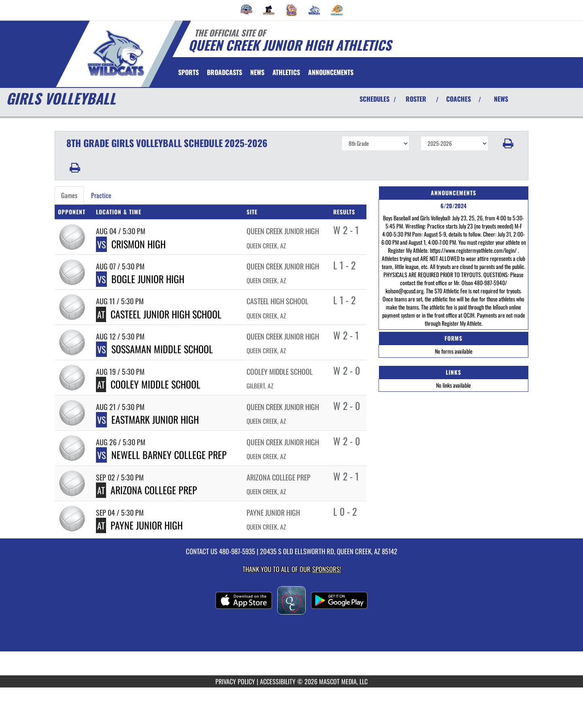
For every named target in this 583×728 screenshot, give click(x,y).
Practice (101, 195)
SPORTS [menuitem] (188, 72)
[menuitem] (247, 10)
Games (69, 195)
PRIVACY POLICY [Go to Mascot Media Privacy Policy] (235, 681)
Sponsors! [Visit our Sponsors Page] (327, 569)
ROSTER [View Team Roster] (416, 99)
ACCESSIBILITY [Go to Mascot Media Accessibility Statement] (278, 681)
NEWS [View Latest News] (501, 99)
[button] (508, 143)
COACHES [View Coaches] (459, 99)
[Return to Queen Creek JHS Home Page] (116, 53)
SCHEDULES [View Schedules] (374, 99)
